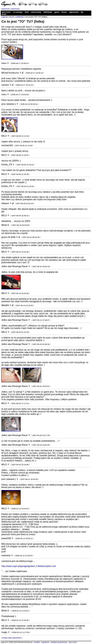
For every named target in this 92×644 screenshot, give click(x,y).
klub (27, 12)
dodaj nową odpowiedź (12, 638)
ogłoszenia (74, 12)
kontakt (37, 642)
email (4, 14)
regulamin (45, 642)
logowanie (6, 9)
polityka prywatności (59, 642)
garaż (57, 12)
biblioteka (48, 12)
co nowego (18, 12)
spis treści (6, 12)
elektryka (20, 17)
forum (64, 12)
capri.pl (4, 17)
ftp (82, 12)
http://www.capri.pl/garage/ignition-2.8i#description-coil (29, 566)
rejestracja (15, 9)
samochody (36, 12)
